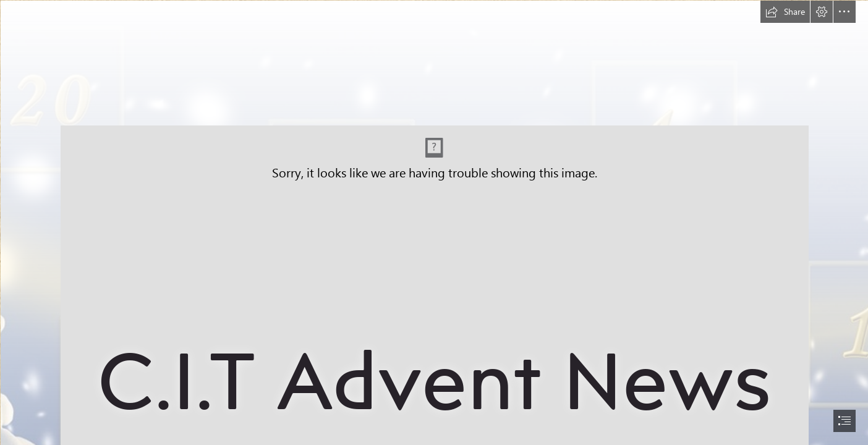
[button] (785, 12)
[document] (434, 222)
